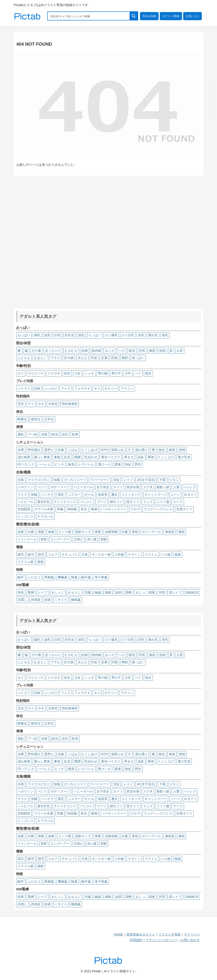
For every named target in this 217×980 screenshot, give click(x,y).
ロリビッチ (36, 373)
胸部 (125, 358)
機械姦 (62, 577)
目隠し (22, 600)
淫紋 (116, 480)
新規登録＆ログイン (141, 934)
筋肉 (162, 351)
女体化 (53, 404)
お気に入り (192, 16)
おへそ (110, 351)
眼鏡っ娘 (163, 487)
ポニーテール (152, 532)
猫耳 (21, 554)
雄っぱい (138, 358)
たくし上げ (166, 457)
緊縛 (31, 592)
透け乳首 (184, 457)
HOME (119, 934)
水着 (21, 480)
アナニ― (127, 389)
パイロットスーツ (114, 509)
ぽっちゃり (53, 351)
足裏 (104, 358)
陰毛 (132, 351)
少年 (128, 373)
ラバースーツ (100, 480)
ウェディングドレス (158, 509)
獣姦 (74, 577)
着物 (94, 509)
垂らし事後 (42, 457)
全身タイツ (184, 509)
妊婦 (85, 351)
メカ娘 (166, 554)
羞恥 (21, 434)
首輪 (34, 495)
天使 (85, 554)
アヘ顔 (32, 434)
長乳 (141, 335)
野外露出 (34, 450)
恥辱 (75, 434)
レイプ (43, 592)
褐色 (182, 532)
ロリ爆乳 (111, 335)
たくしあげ (89, 450)
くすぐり (61, 600)
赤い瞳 (92, 539)
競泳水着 (133, 487)
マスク (22, 495)
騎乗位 (22, 419)
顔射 (37, 389)
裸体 (151, 457)
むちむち (71, 351)
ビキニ (174, 480)
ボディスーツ (60, 487)
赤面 (44, 434)
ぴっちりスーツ (75, 480)
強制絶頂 (192, 592)
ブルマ (135, 509)
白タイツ (190, 495)
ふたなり (34, 577)
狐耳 (31, 554)
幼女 (67, 373)
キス (97, 389)
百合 (21, 404)
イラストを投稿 (170, 934)
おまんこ (40, 358)
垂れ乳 (153, 335)
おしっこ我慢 (145, 592)
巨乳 (58, 335)
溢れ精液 (24, 457)
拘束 (21, 592)
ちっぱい (95, 335)
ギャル (89, 495)
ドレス (148, 502)
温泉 (141, 457)
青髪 (98, 532)
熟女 (148, 373)
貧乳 (81, 335)
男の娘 (103, 373)
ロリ (21, 373)
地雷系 (103, 495)
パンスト (86, 502)
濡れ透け (141, 450)
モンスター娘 (101, 554)
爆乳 (37, 335)
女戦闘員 (24, 509)
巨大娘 (69, 358)
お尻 (180, 351)
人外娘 (119, 554)
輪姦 (98, 592)
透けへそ (104, 464)
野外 (138, 464)
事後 (57, 457)
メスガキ (54, 373)
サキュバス (70, 554)
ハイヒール (25, 502)
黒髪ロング (83, 532)
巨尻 (142, 351)
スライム (151, 554)
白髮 (125, 532)
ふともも (24, 358)
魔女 (115, 495)
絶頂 (55, 434)
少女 (77, 373)
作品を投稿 (149, 16)
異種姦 (49, 577)
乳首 (94, 358)
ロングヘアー (60, 539)
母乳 (165, 335)
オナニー (111, 389)
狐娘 (178, 554)
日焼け (78, 539)
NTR (104, 450)
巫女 (84, 509)
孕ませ (129, 457)
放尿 (118, 592)
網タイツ (116, 502)
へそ (122, 351)
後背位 (36, 419)
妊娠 (61, 450)
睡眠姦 (76, 600)
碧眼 (104, 539)
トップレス (25, 517)
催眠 (108, 592)
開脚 (77, 457)
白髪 (31, 532)
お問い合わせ (190, 940)
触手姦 (86, 577)
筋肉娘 (96, 351)
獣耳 (41, 554)
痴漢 (71, 464)
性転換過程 (70, 404)
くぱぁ (73, 450)
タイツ (118, 487)
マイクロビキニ (39, 480)
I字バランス (26, 464)
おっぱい (24, 335)
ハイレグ (190, 487)
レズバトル (86, 464)
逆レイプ (175, 592)
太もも (82, 358)
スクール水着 (44, 509)
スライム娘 (25, 562)
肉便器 (36, 600)
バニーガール (83, 487)
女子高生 (103, 487)
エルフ (53, 554)
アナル (55, 358)
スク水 (148, 487)
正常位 (49, 419)
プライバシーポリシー (162, 940)
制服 (57, 480)
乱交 (67, 457)
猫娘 (40, 562)
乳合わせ (91, 457)
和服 (60, 509)
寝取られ (118, 450)
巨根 (115, 358)
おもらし (74, 592)
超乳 (47, 335)
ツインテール (27, 539)
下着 (162, 480)
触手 (21, 577)
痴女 (162, 450)
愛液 (118, 464)
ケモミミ (134, 554)
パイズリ (24, 389)
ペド (138, 373)
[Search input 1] (89, 16)
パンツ (42, 487)
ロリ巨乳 (128, 335)
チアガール (45, 517)
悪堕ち (49, 450)
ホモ (41, 404)
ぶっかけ (51, 389)
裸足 (61, 495)
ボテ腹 (36, 351)
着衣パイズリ (111, 457)
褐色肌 (170, 532)
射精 (182, 450)
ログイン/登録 (171, 16)
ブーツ (101, 502)
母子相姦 (101, 577)
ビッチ (59, 464)
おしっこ (58, 592)
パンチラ (47, 495)
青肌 (135, 532)
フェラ (66, 389)
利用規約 (136, 940)
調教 (129, 592)
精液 (172, 450)
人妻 (176, 487)
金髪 (21, 532)
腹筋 (152, 351)
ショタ (89, 373)
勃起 (128, 464)
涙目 (65, 434)
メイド (128, 480)
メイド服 (163, 502)
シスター (74, 495)
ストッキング (131, 495)
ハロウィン (25, 487)
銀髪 (51, 532)
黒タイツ (133, 502)
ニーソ (175, 495)
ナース (178, 502)
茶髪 (44, 539)
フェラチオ (82, 389)
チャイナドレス (65, 502)
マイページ (192, 934)
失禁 (162, 592)
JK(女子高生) (146, 480)
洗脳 (88, 592)
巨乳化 (70, 335)
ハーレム (44, 464)
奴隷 (47, 600)
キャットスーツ (156, 495)
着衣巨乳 (44, 502)
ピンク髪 (65, 532)
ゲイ (31, 404)
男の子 (116, 373)
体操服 (72, 509)
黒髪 (41, 532)
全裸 (21, 450)
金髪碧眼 (111, 532)
